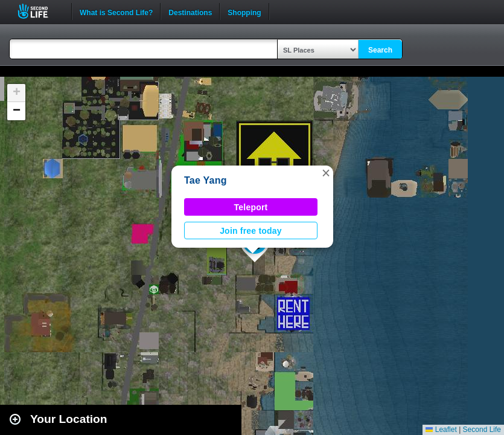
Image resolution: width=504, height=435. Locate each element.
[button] (326, 173)
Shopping (244, 11)
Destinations (190, 11)
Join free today (251, 231)
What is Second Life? (116, 11)
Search (380, 50)
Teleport (251, 207)
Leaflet (441, 430)
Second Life (40, 11)
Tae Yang (206, 180)
